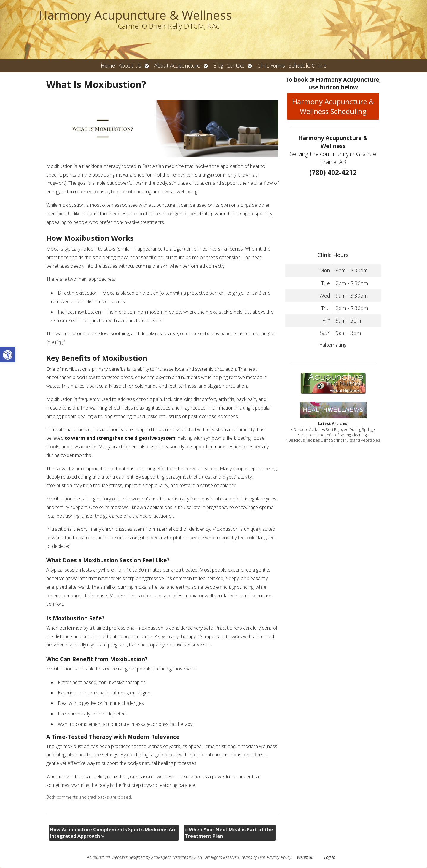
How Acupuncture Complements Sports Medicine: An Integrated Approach (112, 833)
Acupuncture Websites (107, 857)
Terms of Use (253, 857)
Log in (330, 857)
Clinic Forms (271, 65)
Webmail (305, 857)
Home (108, 65)
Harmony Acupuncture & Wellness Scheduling (333, 106)
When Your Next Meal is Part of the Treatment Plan (229, 833)
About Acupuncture (177, 65)
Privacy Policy (279, 857)
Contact (235, 65)
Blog (218, 65)
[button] (8, 355)
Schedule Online (307, 65)
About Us (130, 65)
